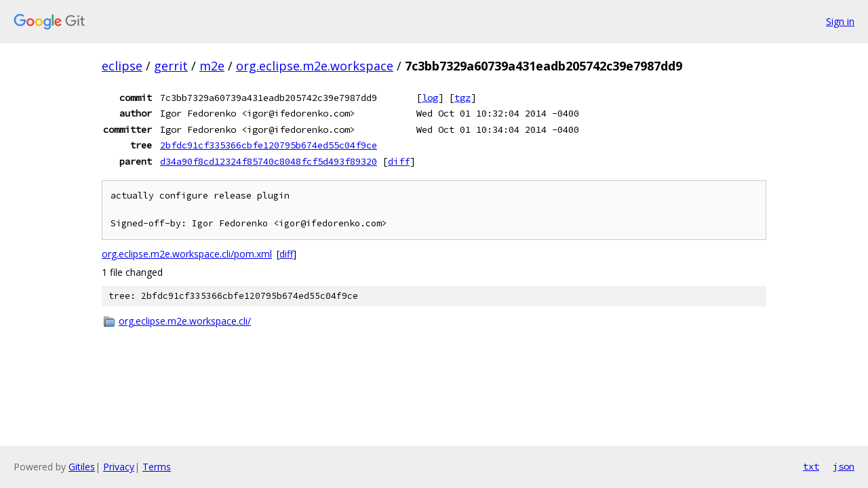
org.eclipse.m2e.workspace (315, 66)
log (430, 98)
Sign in (840, 21)
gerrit (171, 66)
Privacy (119, 467)
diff (399, 161)
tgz (462, 98)
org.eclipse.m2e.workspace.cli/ (185, 321)
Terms (157, 467)
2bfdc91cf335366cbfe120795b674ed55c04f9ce (269, 145)
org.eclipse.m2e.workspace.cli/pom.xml (187, 254)
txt (811, 466)
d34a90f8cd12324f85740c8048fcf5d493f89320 (269, 161)
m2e (212, 66)
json (844, 466)
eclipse (122, 66)
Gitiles (82, 467)
